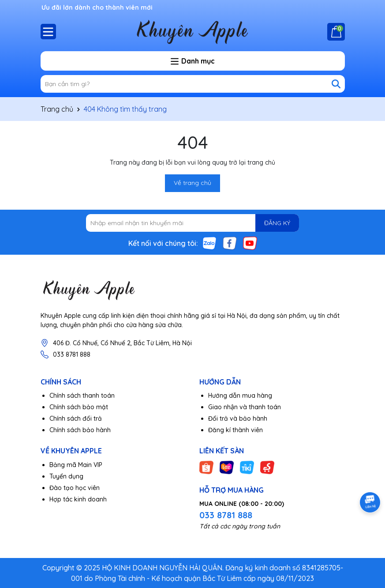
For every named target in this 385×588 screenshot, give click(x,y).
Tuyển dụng (66, 476)
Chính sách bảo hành (80, 430)
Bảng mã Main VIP (76, 465)
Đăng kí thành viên (235, 430)
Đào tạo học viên (75, 488)
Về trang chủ (192, 183)
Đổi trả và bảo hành (238, 418)
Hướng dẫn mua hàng (240, 396)
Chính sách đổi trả (76, 418)
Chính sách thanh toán (82, 396)
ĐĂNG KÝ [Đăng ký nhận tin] (277, 223)
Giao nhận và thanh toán (245, 407)
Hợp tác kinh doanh (78, 499)
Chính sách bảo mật (79, 407)
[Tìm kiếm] (336, 84)
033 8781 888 (72, 354)
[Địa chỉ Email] (192, 223)
